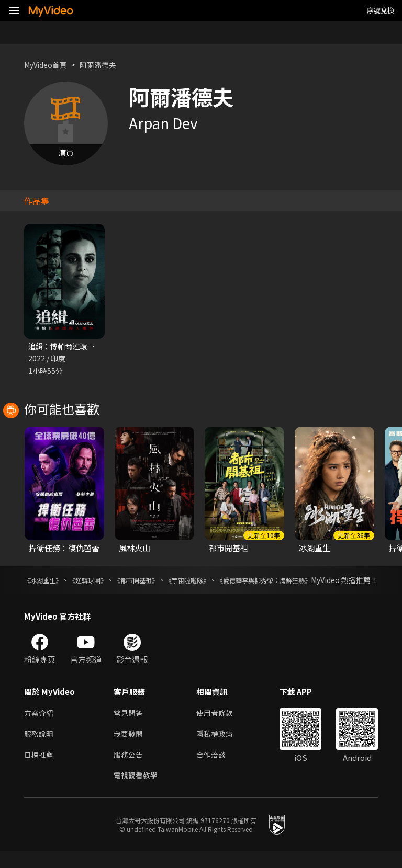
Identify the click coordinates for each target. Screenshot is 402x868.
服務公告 (129, 769)
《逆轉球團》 (104, 581)
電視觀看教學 (137, 791)
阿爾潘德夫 (104, 65)
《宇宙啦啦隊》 (229, 581)
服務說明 (40, 747)
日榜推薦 (40, 769)
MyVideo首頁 (48, 65)
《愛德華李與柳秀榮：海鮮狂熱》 (323, 581)
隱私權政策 (219, 747)
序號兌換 (381, 10)
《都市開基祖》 (164, 581)
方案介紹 (40, 726)
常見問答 (129, 726)
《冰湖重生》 (46, 581)
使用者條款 (219, 726)
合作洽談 (215, 769)
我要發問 (129, 747)
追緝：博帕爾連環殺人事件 (75, 346)
